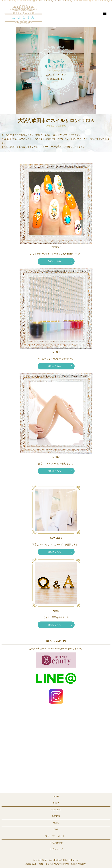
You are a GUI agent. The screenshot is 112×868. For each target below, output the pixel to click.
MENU (56, 823)
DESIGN (56, 816)
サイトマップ (56, 849)
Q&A (56, 829)
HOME (56, 796)
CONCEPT (56, 810)
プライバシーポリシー (56, 836)
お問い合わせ (56, 843)
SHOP (56, 803)
